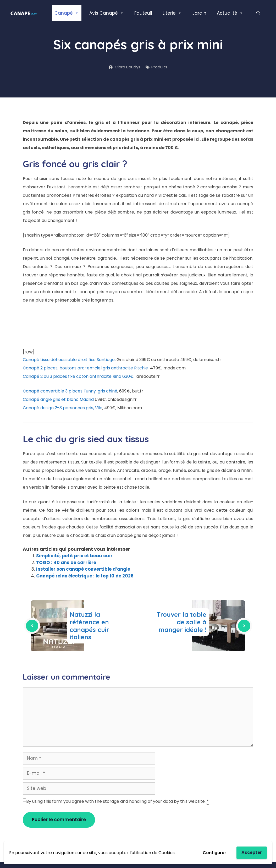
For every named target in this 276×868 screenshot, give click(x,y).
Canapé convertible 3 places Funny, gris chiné (70, 391)
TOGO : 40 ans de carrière (66, 563)
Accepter (252, 852)
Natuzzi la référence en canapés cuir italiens (89, 626)
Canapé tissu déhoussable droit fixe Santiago (69, 360)
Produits (159, 67)
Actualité (230, 13)
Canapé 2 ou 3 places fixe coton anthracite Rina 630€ (78, 376)
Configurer (214, 853)
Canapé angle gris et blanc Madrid (58, 399)
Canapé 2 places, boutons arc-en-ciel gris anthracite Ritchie (85, 368)
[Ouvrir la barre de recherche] (258, 13)
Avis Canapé (107, 13)
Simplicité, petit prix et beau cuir (74, 556)
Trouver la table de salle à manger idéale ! (181, 622)
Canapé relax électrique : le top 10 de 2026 (85, 576)
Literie (172, 13)
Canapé (67, 13)
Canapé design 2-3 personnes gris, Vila (63, 408)
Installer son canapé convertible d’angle (83, 569)
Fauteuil (143, 13)
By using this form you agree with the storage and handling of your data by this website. (117, 801)
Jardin (199, 13)
